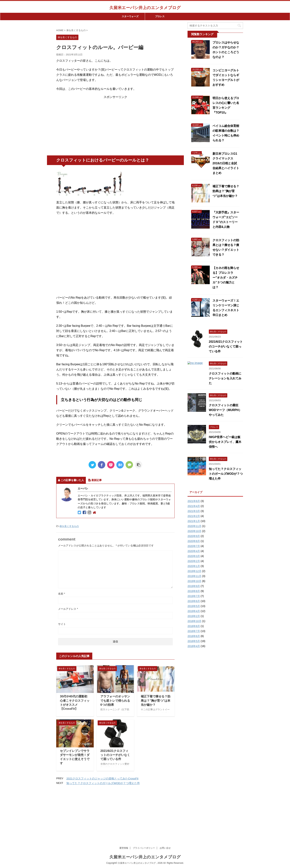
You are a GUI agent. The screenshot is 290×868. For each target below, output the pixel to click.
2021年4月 (194, 506)
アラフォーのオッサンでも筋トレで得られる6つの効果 (115, 701)
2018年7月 (194, 631)
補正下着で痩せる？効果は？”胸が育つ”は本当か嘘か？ (156, 701)
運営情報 (124, 806)
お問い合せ (165, 806)
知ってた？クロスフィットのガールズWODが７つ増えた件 (103, 783)
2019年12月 (194, 571)
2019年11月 (194, 576)
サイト (62, 624)
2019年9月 (194, 586)
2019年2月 (194, 616)
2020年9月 (194, 536)
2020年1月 (194, 566)
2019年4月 (194, 611)
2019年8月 (194, 591)
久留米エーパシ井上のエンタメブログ (145, 8)
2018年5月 (194, 641)
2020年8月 (194, 541)
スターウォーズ (130, 16)
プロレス (160, 16)
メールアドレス (68, 609)
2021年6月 (194, 501)
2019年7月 (194, 596)
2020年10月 (194, 531)
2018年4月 (194, 646)
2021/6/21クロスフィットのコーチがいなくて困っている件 (115, 755)
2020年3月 (194, 556)
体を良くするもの (69, 526)
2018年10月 (194, 621)
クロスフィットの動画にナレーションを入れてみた (225, 378)
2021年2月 (194, 516)
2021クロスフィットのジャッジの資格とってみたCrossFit (102, 778)
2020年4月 (194, 551)
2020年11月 (194, 526)
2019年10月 (194, 581)
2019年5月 (194, 606)
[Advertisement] (115, 125)
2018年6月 (194, 636)
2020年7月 (194, 546)
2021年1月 (194, 521)
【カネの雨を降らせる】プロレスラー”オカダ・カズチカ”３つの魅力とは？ (226, 278)
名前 (61, 594)
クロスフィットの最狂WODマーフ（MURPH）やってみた (225, 410)
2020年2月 (194, 561)
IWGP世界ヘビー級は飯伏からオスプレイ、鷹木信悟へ (225, 442)
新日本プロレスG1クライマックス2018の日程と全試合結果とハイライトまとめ (226, 163)
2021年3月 (194, 511)
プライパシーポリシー (144, 806)
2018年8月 (194, 626)
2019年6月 (194, 601)
